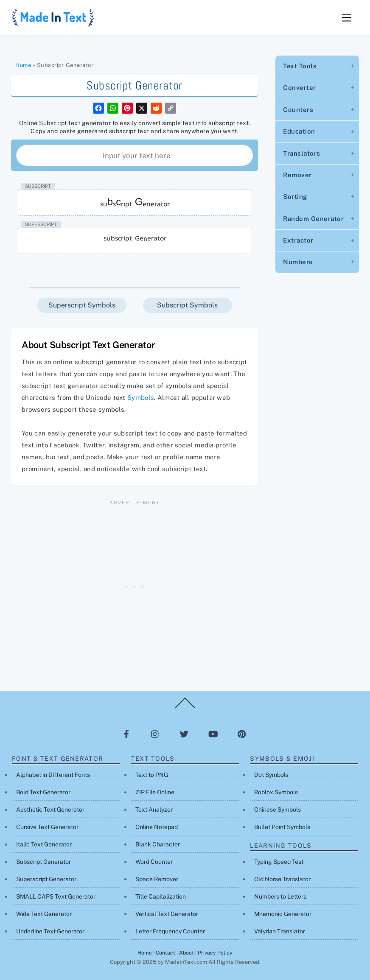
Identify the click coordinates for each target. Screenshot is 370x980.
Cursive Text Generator (47, 827)
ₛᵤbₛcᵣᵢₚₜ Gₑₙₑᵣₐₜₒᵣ (135, 202)
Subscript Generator (43, 862)
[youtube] (213, 734)
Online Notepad (157, 827)
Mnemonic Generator (283, 914)
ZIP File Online (155, 792)
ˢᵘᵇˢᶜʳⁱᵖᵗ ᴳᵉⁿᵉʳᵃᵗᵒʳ (135, 240)
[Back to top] (185, 707)
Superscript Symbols (82, 305)
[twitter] (184, 734)
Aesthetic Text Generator (50, 810)
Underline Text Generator (50, 931)
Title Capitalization (161, 896)
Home (23, 65)
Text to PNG (152, 775)
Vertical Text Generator (167, 914)
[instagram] (155, 734)
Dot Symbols (271, 775)
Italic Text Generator (44, 844)
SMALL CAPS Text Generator (56, 896)
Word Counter (154, 862)
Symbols (141, 398)
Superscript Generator (46, 879)
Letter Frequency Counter (170, 931)
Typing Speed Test (279, 862)
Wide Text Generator (44, 914)
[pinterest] (242, 734)
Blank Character (158, 844)
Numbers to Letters (280, 896)
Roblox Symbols (276, 792)
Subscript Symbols (187, 305)
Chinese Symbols (277, 810)
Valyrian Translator (280, 931)
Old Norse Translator (282, 879)
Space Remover (157, 879)
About (186, 953)
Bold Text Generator (43, 792)
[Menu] (347, 18)
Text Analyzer (154, 810)
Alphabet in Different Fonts (53, 775)
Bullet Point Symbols (282, 827)
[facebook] (126, 734)
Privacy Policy (215, 953)
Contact (165, 953)
